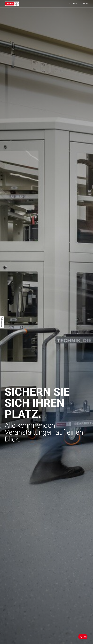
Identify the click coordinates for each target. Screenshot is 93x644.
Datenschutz (2, 322)
